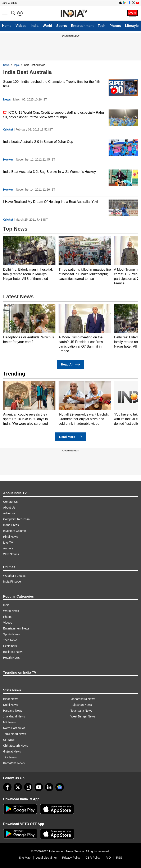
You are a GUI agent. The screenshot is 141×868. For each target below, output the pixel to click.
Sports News (11, 634)
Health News (11, 658)
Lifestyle (132, 26)
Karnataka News (14, 763)
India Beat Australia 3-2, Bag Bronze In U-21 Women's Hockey (49, 172)
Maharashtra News (83, 699)
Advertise (9, 513)
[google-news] (60, 787)
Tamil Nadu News (15, 734)
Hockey (8, 160)
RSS (119, 858)
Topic (17, 65)
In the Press (11, 525)
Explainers (10, 646)
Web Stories (11, 554)
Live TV (8, 543)
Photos (115, 26)
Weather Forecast (15, 576)
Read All (70, 364)
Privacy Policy (71, 858)
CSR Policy (93, 858)
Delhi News (11, 705)
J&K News (10, 757)
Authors (8, 548)
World (47, 26)
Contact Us (10, 502)
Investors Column (15, 531)
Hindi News (11, 537)
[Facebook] (7, 787)
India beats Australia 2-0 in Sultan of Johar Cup (38, 142)
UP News (9, 740)
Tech (101, 26)
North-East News (14, 728)
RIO (108, 858)
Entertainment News (16, 628)
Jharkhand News (14, 716)
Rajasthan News (81, 705)
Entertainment (82, 26)
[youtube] (39, 787)
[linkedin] (49, 787)
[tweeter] (18, 787)
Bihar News (11, 699)
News (6, 65)
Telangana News (81, 711)
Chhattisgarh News (15, 746)
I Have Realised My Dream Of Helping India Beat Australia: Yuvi (50, 202)
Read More (70, 437)
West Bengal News (83, 716)
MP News (9, 722)
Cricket (8, 129)
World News (11, 611)
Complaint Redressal (17, 519)
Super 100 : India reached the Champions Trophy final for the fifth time (52, 84)
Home (7, 26)
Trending (14, 374)
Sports (62, 26)
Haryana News (13, 711)
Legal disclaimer (46, 858)
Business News (13, 652)
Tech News (10, 640)
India (35, 26)
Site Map (25, 858)
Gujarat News (12, 751)
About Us (9, 507)
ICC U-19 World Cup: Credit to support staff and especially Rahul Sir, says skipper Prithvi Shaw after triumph (54, 115)
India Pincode (12, 582)
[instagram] (28, 787)
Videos (21, 26)
